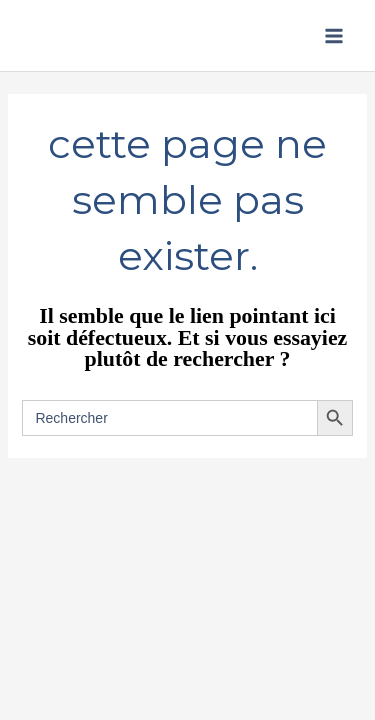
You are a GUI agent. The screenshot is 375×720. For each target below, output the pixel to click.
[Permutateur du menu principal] (334, 36)
